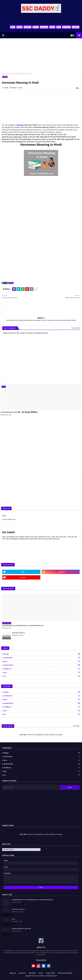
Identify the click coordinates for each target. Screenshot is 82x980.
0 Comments (76, 328)
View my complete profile (9, 519)
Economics (66, 27)
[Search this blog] (31, 787)
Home (4, 74)
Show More (76, 726)
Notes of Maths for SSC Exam (21, 929)
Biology (19, 27)
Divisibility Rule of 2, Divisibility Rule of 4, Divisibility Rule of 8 (23, 625)
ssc (42, 676)
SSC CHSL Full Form (18, 633)
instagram (62, 572)
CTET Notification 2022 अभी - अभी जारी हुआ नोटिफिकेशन (19, 412)
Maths (13, 27)
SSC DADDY (40, 976)
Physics (36, 27)
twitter (23, 572)
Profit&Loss (42, 669)
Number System (8, 850)
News (42, 661)
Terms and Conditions (65, 973)
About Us (13, 973)
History (52, 27)
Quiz (42, 672)
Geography (44, 27)
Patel (40, 318)
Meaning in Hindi (30, 125)
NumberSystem (42, 665)
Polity (59, 27)
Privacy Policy (50, 973)
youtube (23, 577)
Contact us (22, 973)
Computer (76, 27)
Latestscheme (42, 658)
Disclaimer (32, 973)
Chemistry (28, 27)
